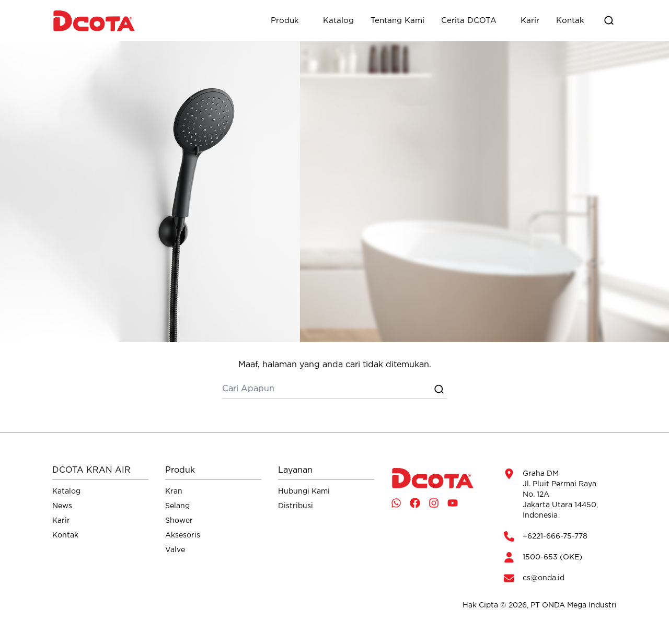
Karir (530, 21)
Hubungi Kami (304, 491)
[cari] (327, 389)
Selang (177, 506)
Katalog (338, 21)
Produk (285, 21)
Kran (174, 491)
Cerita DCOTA (469, 21)
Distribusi (296, 506)
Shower (179, 521)
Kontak (570, 21)
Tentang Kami (397, 21)
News (62, 506)
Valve (175, 550)
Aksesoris (183, 535)
